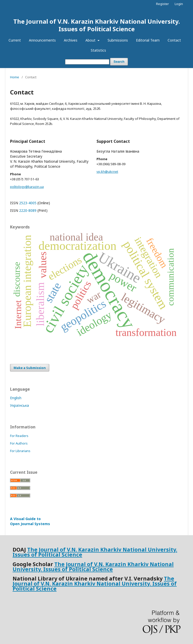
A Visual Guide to (30, 521)
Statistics (98, 50)
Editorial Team (148, 40)
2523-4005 (28, 203)
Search (119, 62)
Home (15, 77)
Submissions (118, 40)
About (91, 40)
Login (179, 4)
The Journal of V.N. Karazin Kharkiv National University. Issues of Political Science (97, 25)
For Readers (19, 436)
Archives (71, 40)
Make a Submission (30, 368)
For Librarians (20, 451)
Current (15, 40)
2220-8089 (28, 210)
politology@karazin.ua (27, 187)
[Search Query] (87, 62)
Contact (174, 40)
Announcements (42, 40)
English (16, 398)
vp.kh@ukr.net (107, 172)
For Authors (19, 443)
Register (162, 4)
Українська (19, 405)
